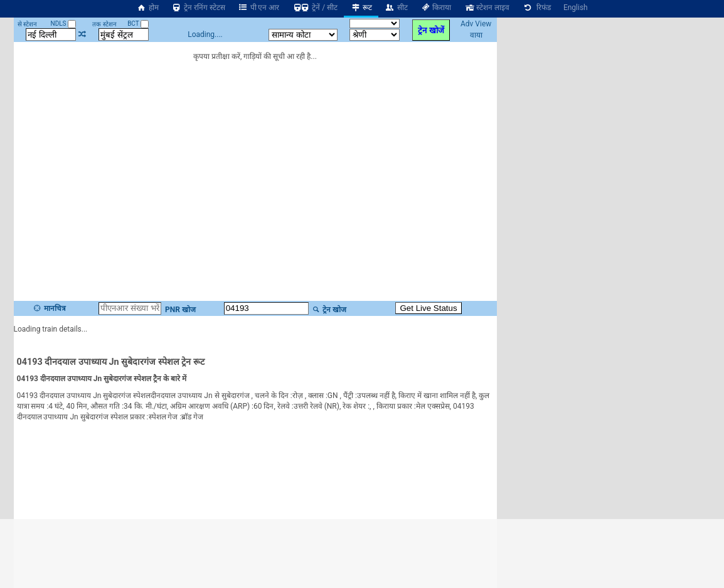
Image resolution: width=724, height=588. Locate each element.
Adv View (476, 24)
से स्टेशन (27, 24)
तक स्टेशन (104, 24)
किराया (436, 8)
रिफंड (536, 8)
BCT (138, 24)
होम (147, 8)
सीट (396, 8)
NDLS (64, 24)
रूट (361, 8)
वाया (476, 35)
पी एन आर (259, 8)
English (576, 8)
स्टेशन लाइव (487, 8)
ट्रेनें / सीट (315, 8)
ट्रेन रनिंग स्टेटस (198, 8)
